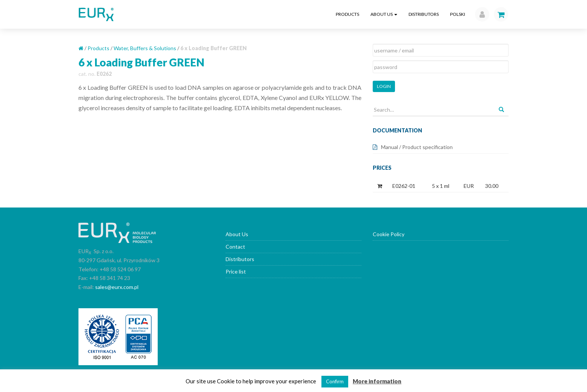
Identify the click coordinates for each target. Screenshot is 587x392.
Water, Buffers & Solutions (145, 48)
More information (377, 381)
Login (384, 86)
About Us (384, 14)
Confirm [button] (335, 381)
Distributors (424, 14)
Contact (235, 247)
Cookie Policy (389, 234)
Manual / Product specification (417, 147)
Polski (458, 14)
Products (347, 14)
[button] (480, 14)
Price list (236, 271)
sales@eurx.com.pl (117, 287)
